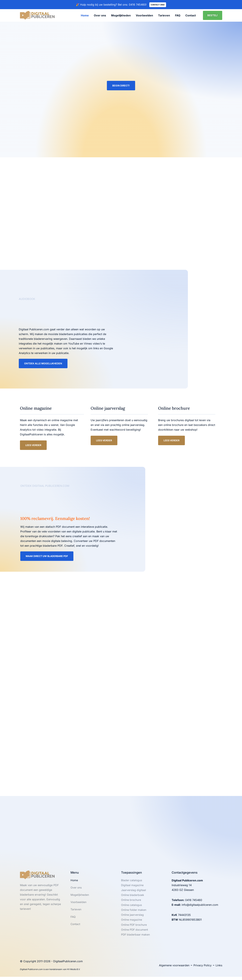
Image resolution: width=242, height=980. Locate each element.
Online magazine (132, 922)
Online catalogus (132, 907)
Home (85, 16)
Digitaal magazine (132, 887)
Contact (191, 16)
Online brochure (131, 902)
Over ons (100, 16)
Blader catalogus (132, 882)
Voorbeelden (144, 16)
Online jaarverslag (132, 917)
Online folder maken (134, 912)
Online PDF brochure (134, 928)
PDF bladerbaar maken (136, 938)
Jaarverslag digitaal (134, 892)
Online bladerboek (133, 897)
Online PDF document (135, 933)
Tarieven (164, 16)
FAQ (178, 16)
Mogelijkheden (121, 16)
